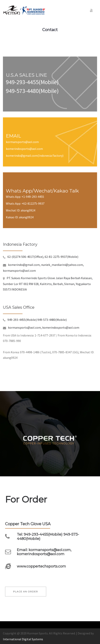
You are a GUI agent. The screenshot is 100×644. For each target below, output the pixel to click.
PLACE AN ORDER (26, 591)
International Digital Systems (23, 639)
